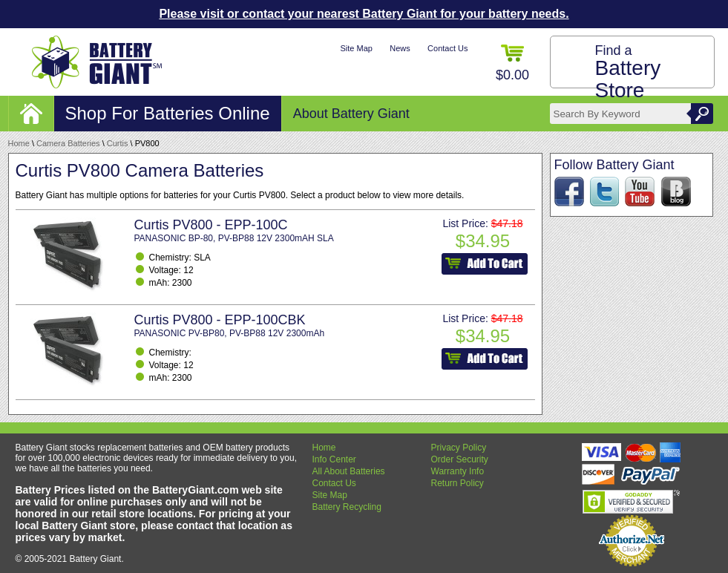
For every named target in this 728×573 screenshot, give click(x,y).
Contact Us (447, 48)
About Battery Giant (351, 114)
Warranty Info (458, 471)
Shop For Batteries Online (168, 113)
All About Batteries (349, 471)
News (400, 48)
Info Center (334, 459)
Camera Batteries (68, 143)
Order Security (460, 459)
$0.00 (512, 63)
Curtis (118, 143)
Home (19, 143)
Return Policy (458, 483)
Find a (628, 72)
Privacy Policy (459, 448)
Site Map (356, 48)
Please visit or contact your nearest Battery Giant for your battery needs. (364, 14)
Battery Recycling (347, 507)
